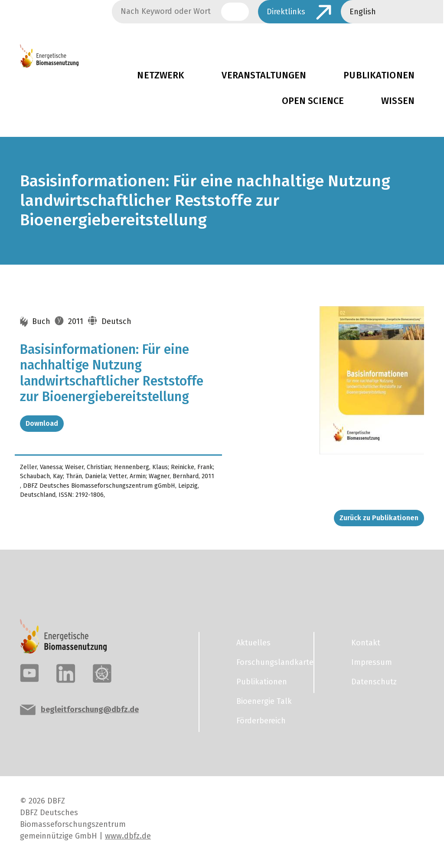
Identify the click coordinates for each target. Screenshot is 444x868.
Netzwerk (161, 75)
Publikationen (379, 75)
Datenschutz (374, 682)
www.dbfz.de (128, 836)
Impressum (372, 662)
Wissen (398, 101)
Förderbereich (261, 721)
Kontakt (366, 643)
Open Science (313, 101)
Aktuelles (253, 643)
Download (42, 423)
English (363, 12)
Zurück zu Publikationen (379, 518)
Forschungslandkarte (270, 662)
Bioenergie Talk (264, 701)
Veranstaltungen (264, 75)
